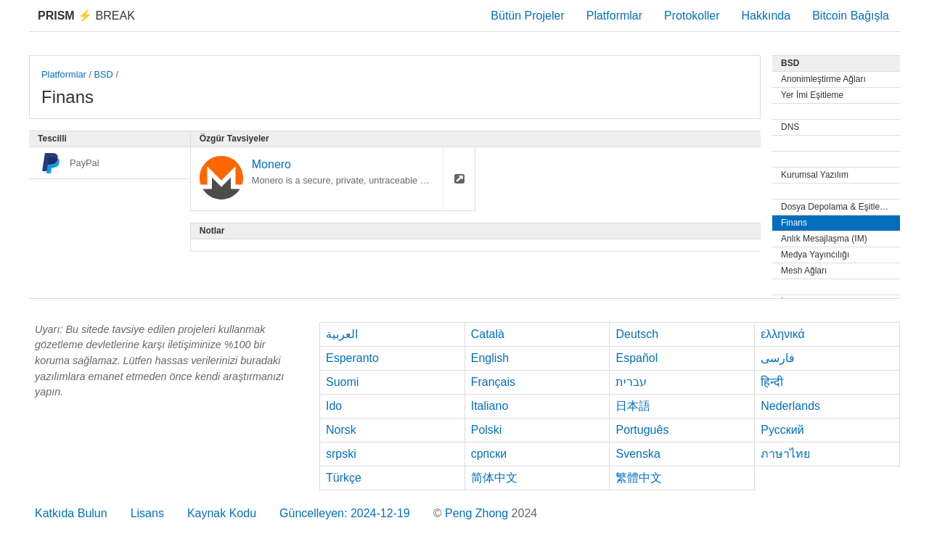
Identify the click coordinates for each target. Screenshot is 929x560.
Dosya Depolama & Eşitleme (836, 207)
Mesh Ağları (804, 271)
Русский (782, 430)
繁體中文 (639, 478)
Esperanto (352, 358)
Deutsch (637, 334)
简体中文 (494, 478)
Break (86, 16)
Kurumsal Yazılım (815, 175)
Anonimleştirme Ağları (823, 79)
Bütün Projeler (527, 16)
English (490, 358)
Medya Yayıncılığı (815, 255)
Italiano (490, 406)
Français (493, 382)
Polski (487, 430)
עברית (631, 382)
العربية (342, 334)
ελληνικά (783, 334)
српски (489, 454)
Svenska (638, 454)
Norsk (341, 430)
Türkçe (344, 478)
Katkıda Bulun (71, 513)
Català (488, 334)
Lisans (147, 513)
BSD (104, 74)
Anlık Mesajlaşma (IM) (824, 239)
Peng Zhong (478, 513)
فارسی (778, 358)
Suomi (342, 382)
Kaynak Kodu (222, 513)
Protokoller (692, 16)
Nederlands (790, 406)
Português (642, 430)
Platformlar (614, 16)
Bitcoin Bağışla (851, 16)
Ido (334, 406)
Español (637, 358)
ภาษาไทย (785, 454)
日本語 (633, 406)
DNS (790, 127)
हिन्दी (772, 382)
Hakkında (766, 16)
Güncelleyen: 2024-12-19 (345, 513)
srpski (341, 454)
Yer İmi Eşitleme (812, 95)
